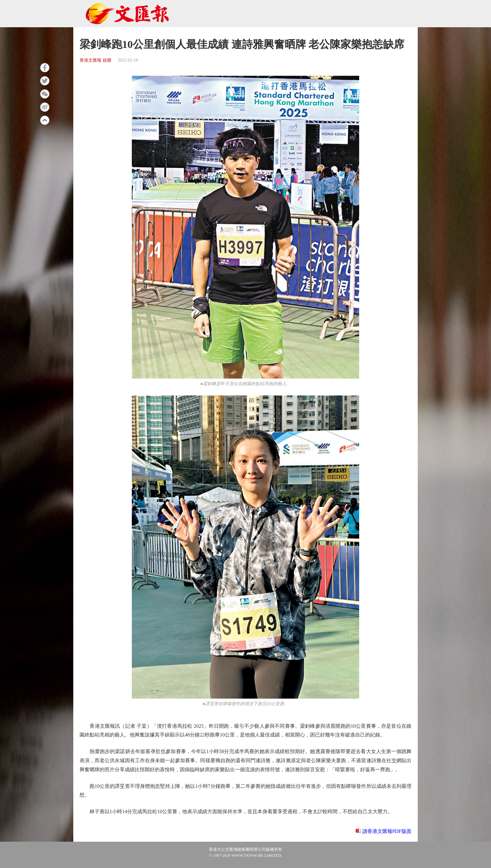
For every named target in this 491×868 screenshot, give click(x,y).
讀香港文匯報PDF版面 (387, 831)
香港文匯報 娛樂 (96, 60)
